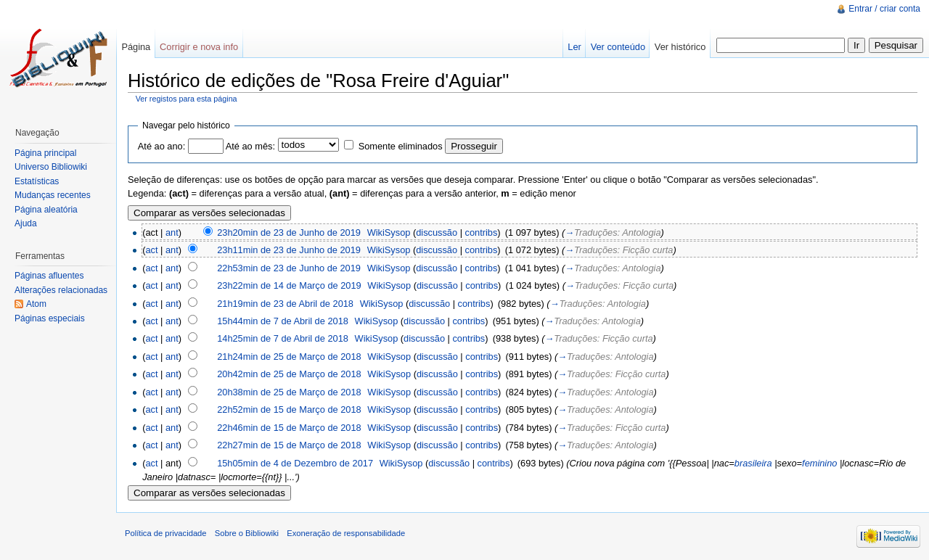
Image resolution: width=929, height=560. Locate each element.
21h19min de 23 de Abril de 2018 (285, 304)
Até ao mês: (250, 146)
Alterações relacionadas (61, 290)
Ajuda (26, 223)
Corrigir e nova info (199, 47)
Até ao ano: (161, 146)
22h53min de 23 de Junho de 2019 (289, 268)
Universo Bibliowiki (51, 167)
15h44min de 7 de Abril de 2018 (283, 321)
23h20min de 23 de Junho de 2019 (289, 232)
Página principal (45, 153)
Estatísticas (37, 181)
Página (136, 47)
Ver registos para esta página (187, 99)
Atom (36, 304)
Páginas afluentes (49, 276)
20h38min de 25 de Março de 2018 (289, 392)
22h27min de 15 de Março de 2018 (289, 445)
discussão (437, 232)
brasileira (753, 463)
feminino (819, 463)
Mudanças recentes (53, 195)
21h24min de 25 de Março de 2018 (289, 357)
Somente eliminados (401, 146)
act (151, 250)
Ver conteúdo (618, 47)
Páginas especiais (50, 318)
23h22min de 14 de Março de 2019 (289, 285)
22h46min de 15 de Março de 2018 (289, 428)
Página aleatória (46, 210)
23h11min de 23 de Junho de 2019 (289, 250)
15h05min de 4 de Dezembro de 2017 (295, 463)
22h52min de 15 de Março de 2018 (289, 409)
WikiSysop (389, 232)
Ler (574, 47)
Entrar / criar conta (884, 9)
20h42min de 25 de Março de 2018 (289, 374)
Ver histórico (680, 47)
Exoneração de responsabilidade (346, 533)
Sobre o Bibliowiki (247, 533)
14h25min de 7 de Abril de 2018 (283, 338)
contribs (482, 232)
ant (172, 232)
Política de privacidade (166, 533)
